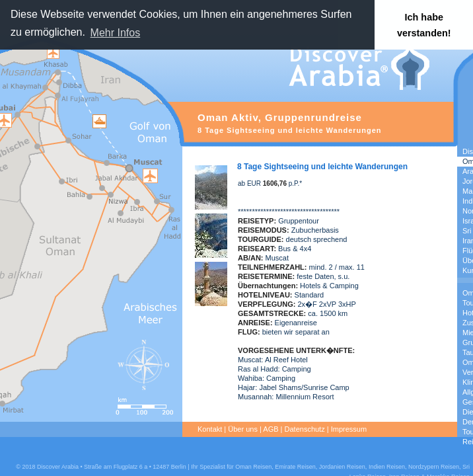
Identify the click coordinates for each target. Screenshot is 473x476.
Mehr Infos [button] (116, 33)
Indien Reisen (387, 467)
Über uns (243, 429)
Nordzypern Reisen (434, 467)
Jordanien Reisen (342, 467)
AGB (271, 429)
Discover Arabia (58, 467)
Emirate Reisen (295, 467)
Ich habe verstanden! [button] (424, 25)
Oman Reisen (253, 467)
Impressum (349, 429)
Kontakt (210, 429)
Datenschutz (305, 429)
